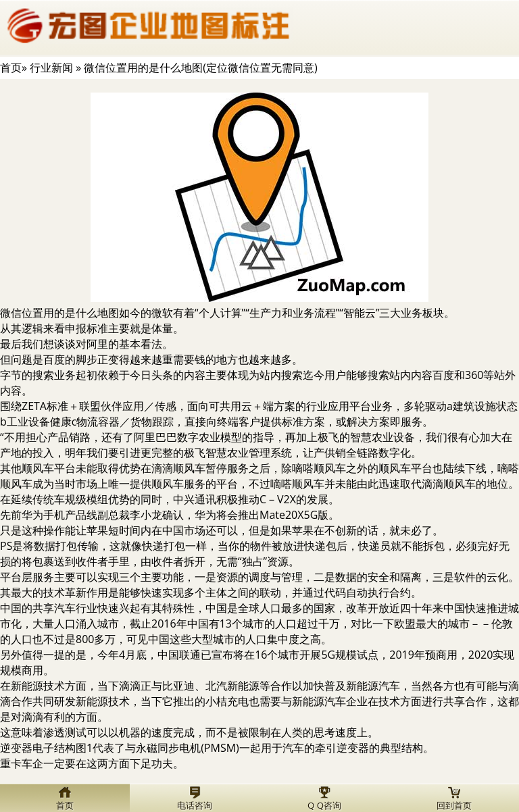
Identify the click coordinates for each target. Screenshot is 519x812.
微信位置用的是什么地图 (59, 313)
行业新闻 (51, 68)
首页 (11, 68)
